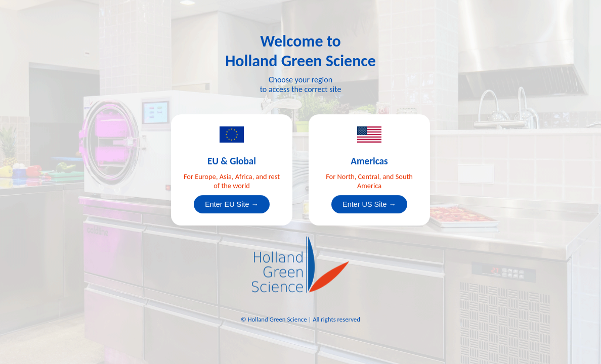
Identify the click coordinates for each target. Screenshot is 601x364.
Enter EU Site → (232, 204)
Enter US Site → (369, 204)
